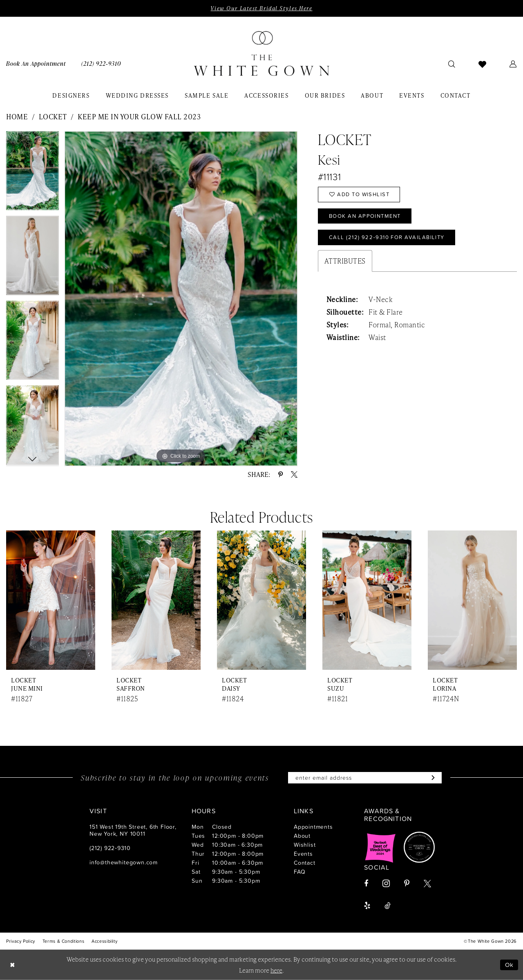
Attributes (345, 261)
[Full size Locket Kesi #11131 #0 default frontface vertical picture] (181, 299)
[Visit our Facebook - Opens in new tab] (366, 884)
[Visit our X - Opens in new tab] (427, 884)
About (302, 836)
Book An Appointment (365, 216)
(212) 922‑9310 (110, 848)
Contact (305, 863)
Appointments (313, 827)
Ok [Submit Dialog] (510, 965)
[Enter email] (365, 778)
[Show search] (452, 64)
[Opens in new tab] (380, 847)
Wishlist (305, 845)
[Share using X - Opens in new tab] (294, 474)
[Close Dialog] (12, 965)
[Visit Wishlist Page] (483, 64)
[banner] (261, 54)
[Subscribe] (431, 778)
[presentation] (51, 600)
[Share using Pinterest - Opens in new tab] (280, 474)
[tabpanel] (32, 174)
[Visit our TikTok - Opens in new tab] (388, 906)
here (276, 970)
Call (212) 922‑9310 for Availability (387, 237)
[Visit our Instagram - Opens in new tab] (386, 883)
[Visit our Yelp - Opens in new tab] (367, 906)
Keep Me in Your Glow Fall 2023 (139, 116)
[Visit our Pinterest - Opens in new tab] (407, 884)
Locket (53, 116)
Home (17, 116)
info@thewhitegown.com (124, 862)
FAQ (299, 871)
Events (303, 854)
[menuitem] (101, 64)
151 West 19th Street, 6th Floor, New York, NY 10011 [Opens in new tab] (133, 830)
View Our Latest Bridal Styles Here (261, 8)
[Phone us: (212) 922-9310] (101, 64)
